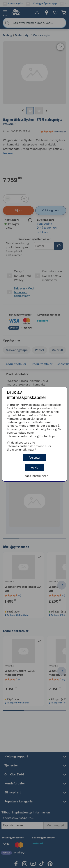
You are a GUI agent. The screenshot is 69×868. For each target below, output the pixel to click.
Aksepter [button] (34, 458)
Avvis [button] (35, 468)
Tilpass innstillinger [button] (34, 476)
